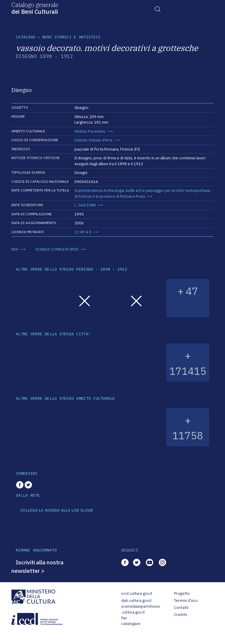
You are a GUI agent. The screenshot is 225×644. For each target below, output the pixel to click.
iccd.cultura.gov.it (137, 593)
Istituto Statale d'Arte (93, 140)
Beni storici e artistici (71, 37)
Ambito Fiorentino (90, 131)
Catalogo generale (35, 8)
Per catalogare (131, 621)
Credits (181, 615)
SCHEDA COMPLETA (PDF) (57, 249)
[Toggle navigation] (158, 9)
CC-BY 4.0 (83, 232)
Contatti (181, 608)
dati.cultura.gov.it (136, 601)
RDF (15, 249)
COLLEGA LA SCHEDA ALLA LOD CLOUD (57, 510)
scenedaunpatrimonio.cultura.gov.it (141, 609)
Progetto (182, 593)
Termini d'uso (186, 601)
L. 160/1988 (85, 205)
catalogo (25, 37)
